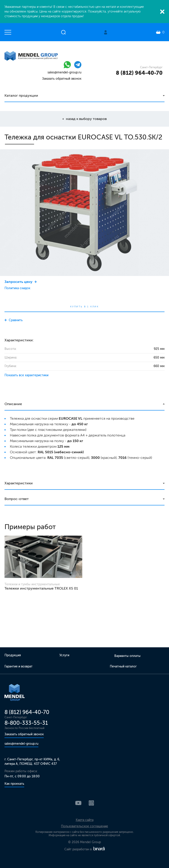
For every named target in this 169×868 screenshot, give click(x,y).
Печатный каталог (123, 666)
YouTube (78, 803)
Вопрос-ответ (17, 499)
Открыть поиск (63, 32)
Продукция (13, 655)
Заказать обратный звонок (62, 79)
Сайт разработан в (84, 849)
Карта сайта (85, 820)
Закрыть (162, 12)
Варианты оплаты (127, 656)
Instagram (91, 803)
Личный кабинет (106, 32)
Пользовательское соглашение (84, 826)
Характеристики (19, 483)
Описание (13, 404)
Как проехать (14, 784)
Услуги (64, 655)
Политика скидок (17, 288)
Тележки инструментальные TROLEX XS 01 (41, 588)
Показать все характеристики (26, 375)
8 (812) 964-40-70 (139, 73)
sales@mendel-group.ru (64, 72)
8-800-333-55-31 (26, 723)
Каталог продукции (21, 95)
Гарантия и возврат (18, 666)
